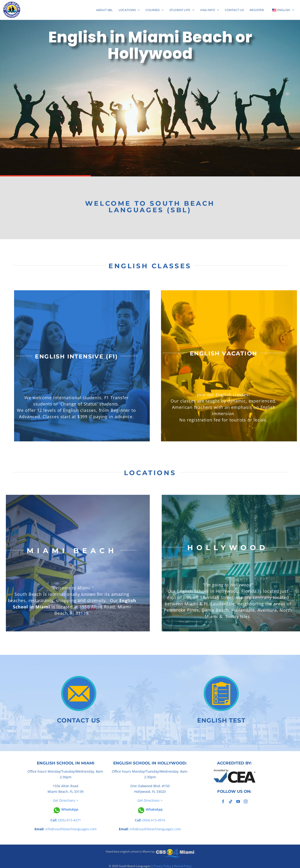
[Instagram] (246, 801)
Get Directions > (66, 800)
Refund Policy (183, 866)
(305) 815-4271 (66, 820)
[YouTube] (238, 801)
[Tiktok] (231, 801)
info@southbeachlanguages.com (71, 829)
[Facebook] (223, 801)
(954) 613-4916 (150, 820)
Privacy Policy (162, 866)
